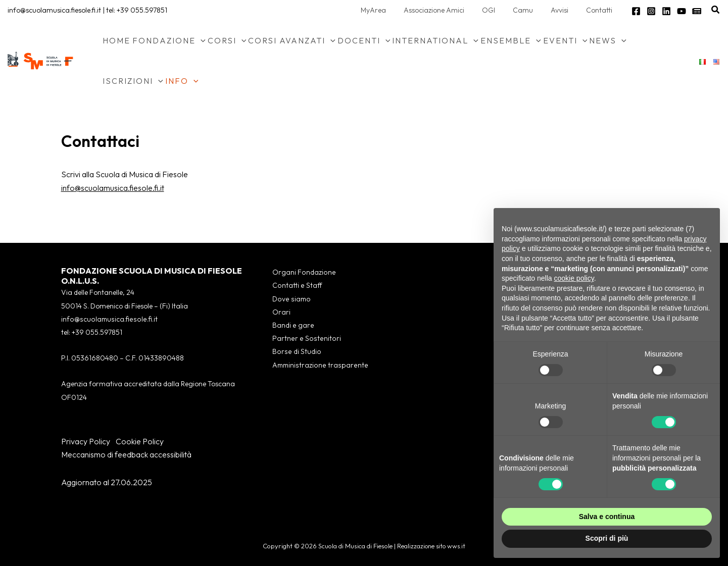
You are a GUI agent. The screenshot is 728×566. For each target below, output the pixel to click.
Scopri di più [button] (607, 538)
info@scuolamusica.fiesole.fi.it (54, 10)
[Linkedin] (666, 11)
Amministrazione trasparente (319, 366)
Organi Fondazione (302, 272)
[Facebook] (636, 11)
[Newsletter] (697, 11)
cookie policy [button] (574, 278)
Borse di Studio (295, 352)
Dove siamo (290, 299)
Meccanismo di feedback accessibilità (126, 454)
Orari (280, 312)
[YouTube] (682, 11)
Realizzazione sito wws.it (431, 546)
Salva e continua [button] (607, 517)
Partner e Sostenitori (304, 339)
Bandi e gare (292, 326)
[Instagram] (651, 11)
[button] (716, 10)
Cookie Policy (140, 441)
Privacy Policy (86, 441)
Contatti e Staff (296, 286)
